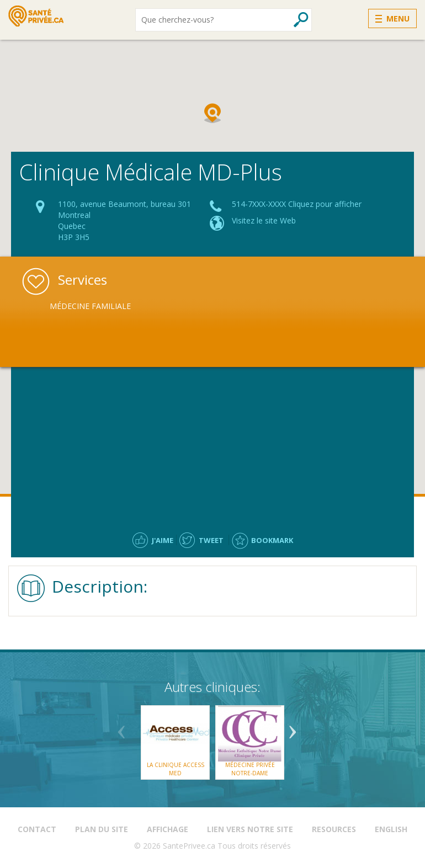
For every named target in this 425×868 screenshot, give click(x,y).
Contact (37, 829)
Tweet (211, 540)
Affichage (168, 829)
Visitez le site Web (264, 220)
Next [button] (293, 728)
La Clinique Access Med (176, 769)
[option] (108, 306)
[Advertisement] (212, 447)
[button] (212, 113)
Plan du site (102, 829)
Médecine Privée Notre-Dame (250, 769)
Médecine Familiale (90, 306)
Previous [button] (121, 728)
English (391, 829)
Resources (334, 829)
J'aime (163, 540)
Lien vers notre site (250, 829)
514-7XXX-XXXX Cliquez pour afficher (297, 204)
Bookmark (272, 540)
